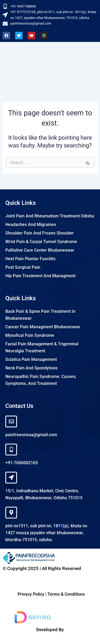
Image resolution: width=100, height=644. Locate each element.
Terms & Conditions (66, 594)
